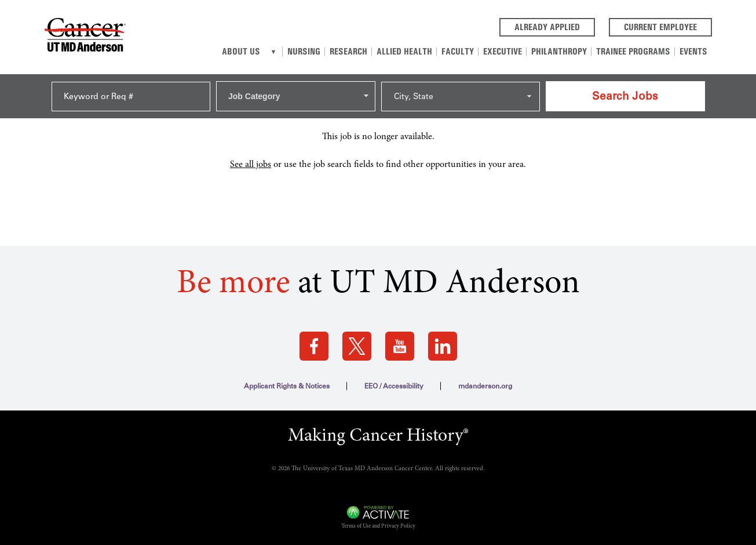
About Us (241, 51)
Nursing (304, 51)
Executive (503, 51)
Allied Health (404, 51)
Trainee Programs (633, 51)
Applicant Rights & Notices (287, 386)
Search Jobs (625, 96)
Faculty (458, 51)
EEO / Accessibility (394, 386)
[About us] (274, 52)
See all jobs (251, 165)
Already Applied (555, 26)
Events (693, 51)
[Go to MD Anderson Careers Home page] (85, 37)
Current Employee (668, 26)
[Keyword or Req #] (131, 97)
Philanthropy (559, 51)
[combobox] (296, 96)
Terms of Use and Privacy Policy (378, 526)
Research (348, 51)
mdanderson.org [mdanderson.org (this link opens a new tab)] (485, 386)
